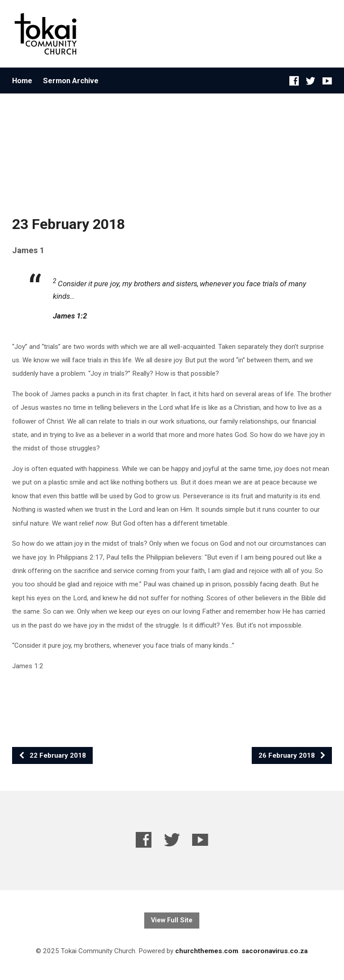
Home (22, 81)
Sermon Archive (71, 81)
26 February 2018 (292, 755)
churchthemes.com (207, 951)
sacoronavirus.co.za (275, 951)
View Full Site (172, 920)
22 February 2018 (52, 755)
